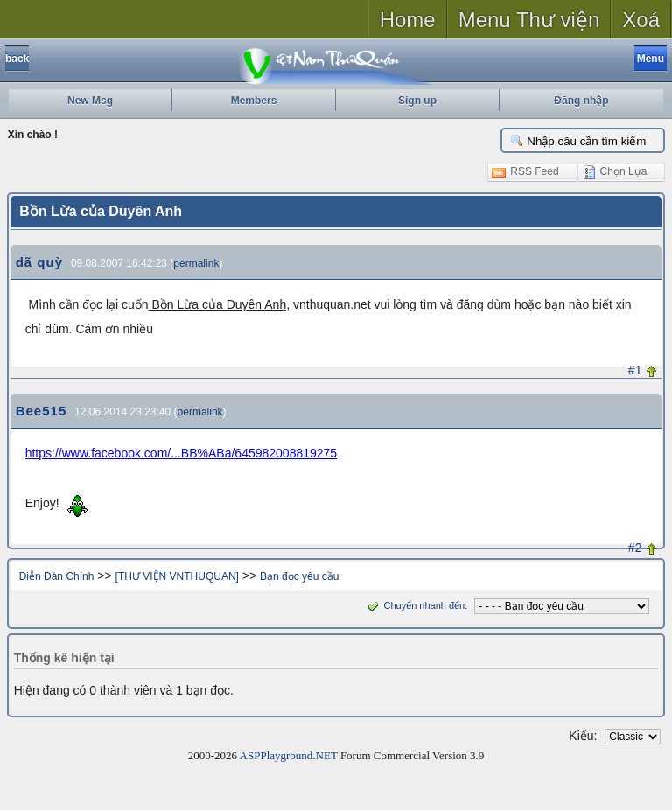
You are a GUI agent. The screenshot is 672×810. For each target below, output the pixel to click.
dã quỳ (39, 262)
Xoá (641, 20)
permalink (196, 263)
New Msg (90, 101)
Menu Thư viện (529, 20)
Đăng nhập (581, 101)
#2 (635, 548)
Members (254, 101)
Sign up (417, 101)
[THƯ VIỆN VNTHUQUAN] (177, 576)
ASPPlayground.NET (289, 755)
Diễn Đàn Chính (57, 576)
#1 (635, 370)
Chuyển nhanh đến (414, 605)
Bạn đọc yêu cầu (299, 576)
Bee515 (42, 411)
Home (408, 20)
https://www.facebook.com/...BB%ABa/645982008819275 (181, 453)
